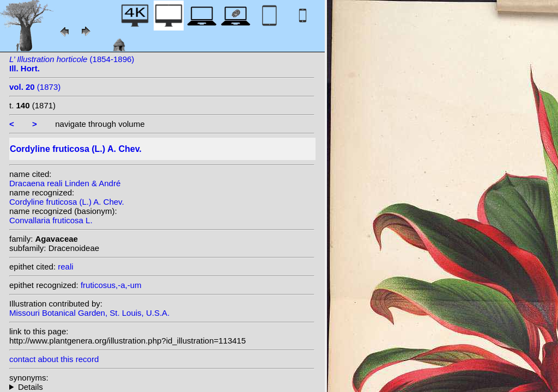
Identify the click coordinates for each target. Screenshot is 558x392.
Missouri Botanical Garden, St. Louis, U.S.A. (89, 313)
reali (65, 267)
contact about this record (54, 359)
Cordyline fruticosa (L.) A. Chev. (67, 202)
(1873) (35, 87)
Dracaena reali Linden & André (65, 183)
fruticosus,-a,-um (111, 285)
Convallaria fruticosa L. (51, 220)
